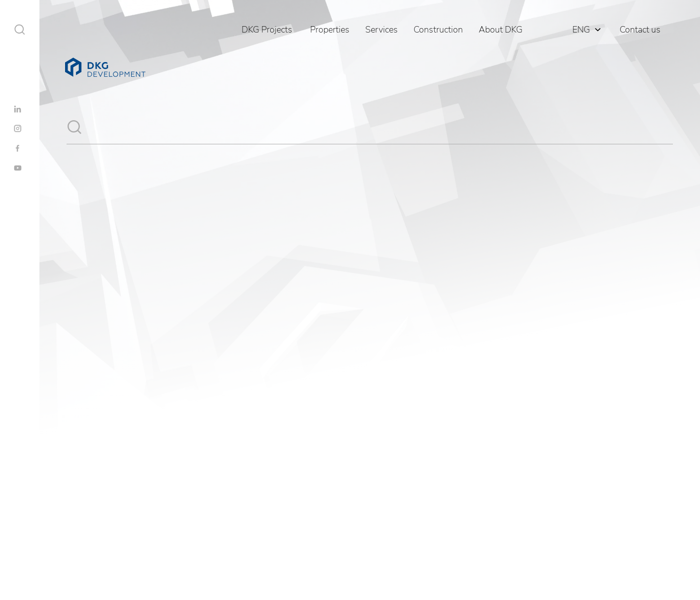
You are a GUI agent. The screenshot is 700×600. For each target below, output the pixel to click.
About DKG (501, 30)
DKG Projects (267, 30)
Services (382, 30)
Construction (438, 30)
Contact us (640, 30)
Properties (330, 30)
